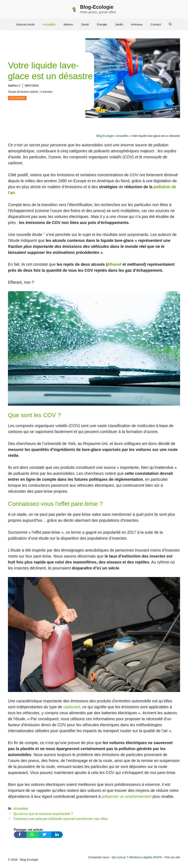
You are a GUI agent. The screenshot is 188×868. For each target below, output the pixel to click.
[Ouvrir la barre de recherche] (170, 24)
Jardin (119, 24)
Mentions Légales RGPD (145, 857)
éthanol (114, 264)
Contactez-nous (99, 857)
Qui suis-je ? (120, 857)
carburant (72, 707)
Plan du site (172, 857)
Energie (102, 24)
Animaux (137, 24)
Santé (85, 24)
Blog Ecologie (105, 136)
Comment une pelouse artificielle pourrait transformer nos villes (60, 819)
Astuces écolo (26, 24)
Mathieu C (14, 86)
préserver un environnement (127, 796)
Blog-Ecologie (97, 7)
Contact (156, 24)
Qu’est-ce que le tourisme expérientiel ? (43, 814)
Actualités (49, 24)
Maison (68, 24)
